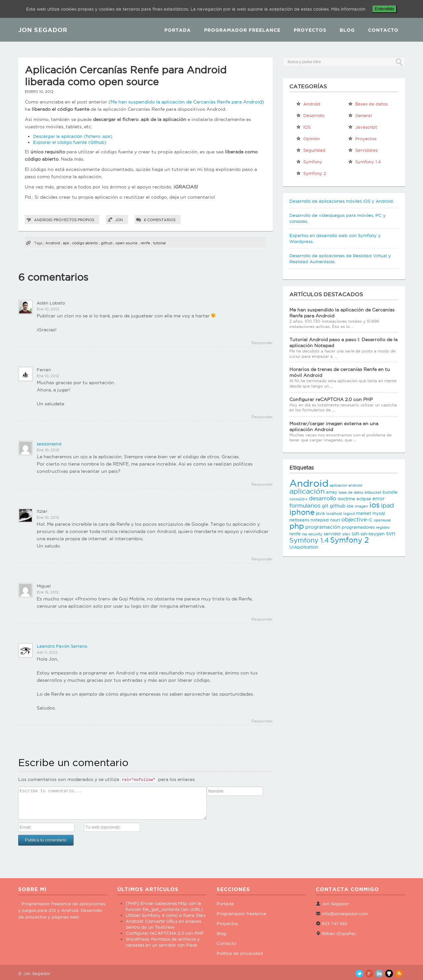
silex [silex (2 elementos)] (346, 534)
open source (127, 243)
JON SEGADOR (43, 30)
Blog (347, 30)
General (360, 115)
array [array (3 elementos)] (332, 492)
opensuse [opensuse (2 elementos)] (382, 520)
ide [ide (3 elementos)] (350, 506)
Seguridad (311, 150)
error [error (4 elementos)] (379, 498)
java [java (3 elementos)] (320, 513)
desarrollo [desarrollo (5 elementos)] (323, 498)
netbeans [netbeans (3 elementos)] (299, 520)
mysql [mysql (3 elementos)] (379, 513)
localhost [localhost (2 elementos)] (334, 513)
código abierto (85, 243)
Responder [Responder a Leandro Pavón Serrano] (262, 721)
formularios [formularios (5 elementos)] (305, 506)
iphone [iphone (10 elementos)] (302, 512)
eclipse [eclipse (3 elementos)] (364, 499)
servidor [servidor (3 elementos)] (332, 534)
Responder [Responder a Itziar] (262, 559)
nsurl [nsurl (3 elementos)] (335, 520)
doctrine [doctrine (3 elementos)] (346, 499)
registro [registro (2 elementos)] (383, 527)
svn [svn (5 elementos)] (391, 533)
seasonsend (49, 444)
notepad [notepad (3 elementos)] (320, 520)
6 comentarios (160, 220)
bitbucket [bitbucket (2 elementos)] (373, 492)
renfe (145, 243)
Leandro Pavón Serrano (62, 646)
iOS (303, 127)
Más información (348, 9)
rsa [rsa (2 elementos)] (304, 534)
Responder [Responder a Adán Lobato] (262, 343)
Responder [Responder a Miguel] (262, 619)
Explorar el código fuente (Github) (70, 142)
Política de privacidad (240, 953)
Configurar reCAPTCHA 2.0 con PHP (331, 399)
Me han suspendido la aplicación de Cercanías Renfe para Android (186, 102)
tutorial (159, 243)
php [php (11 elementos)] (297, 526)
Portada (178, 30)
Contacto (383, 30)
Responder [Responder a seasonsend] (262, 484)
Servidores (363, 150)
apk (66, 243)
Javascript (362, 127)
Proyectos (310, 30)
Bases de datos (368, 104)
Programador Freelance (242, 30)
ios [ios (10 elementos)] (375, 505)
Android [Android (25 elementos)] (309, 483)
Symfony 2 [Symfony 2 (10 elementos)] (349, 540)
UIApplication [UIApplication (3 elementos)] (304, 547)
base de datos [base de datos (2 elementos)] (351, 492)
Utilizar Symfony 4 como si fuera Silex (166, 915)
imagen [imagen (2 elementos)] (361, 506)
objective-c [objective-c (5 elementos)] (357, 519)
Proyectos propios (74, 220)
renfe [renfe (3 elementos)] (295, 534)
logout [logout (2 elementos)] (349, 513)
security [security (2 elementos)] (315, 534)
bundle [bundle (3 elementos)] (390, 492)
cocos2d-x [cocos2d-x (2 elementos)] (298, 499)
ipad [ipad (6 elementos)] (387, 505)
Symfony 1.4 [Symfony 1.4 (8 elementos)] (309, 540)
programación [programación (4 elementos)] (323, 527)
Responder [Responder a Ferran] (262, 417)
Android (43, 220)
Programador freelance (241, 914)
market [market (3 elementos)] (364, 513)
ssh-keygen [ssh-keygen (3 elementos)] (373, 534)
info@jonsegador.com (345, 914)
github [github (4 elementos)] (338, 506)
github (107, 243)
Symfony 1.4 (364, 162)
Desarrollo (310, 115)
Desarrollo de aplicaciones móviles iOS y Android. (342, 201)
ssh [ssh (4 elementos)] (355, 533)
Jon (119, 220)
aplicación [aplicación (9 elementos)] (307, 491)
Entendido (384, 9)
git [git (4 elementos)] (325, 506)
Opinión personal (308, 140)
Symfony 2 (311, 173)
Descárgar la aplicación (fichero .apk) (73, 136)
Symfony (309, 162)
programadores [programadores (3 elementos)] (358, 527)
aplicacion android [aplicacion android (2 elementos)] (346, 485)
